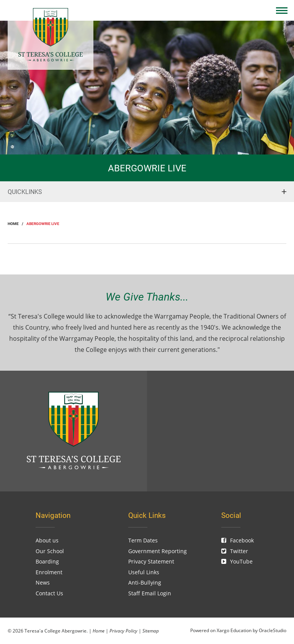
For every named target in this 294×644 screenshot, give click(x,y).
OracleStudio (273, 630)
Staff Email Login (150, 593)
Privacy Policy (123, 631)
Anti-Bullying (145, 582)
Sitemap (151, 631)
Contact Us (49, 593)
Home (99, 631)
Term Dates (143, 540)
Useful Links (144, 572)
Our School (50, 551)
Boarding (47, 561)
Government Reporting (158, 551)
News (43, 582)
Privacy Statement (151, 561)
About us (47, 540)
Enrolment (49, 572)
